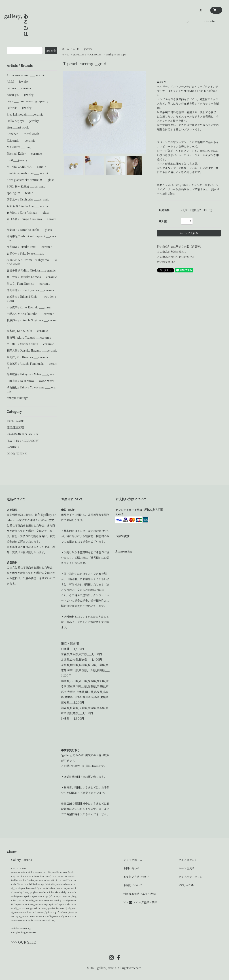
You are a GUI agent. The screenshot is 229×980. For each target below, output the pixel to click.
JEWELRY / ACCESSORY (87, 54)
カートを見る (187, 868)
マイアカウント (188, 860)
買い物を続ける (166, 262)
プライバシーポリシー (192, 877)
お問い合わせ (131, 868)
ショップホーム (133, 860)
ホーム (66, 49)
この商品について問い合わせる (176, 257)
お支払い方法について (137, 877)
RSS (181, 885)
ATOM (190, 885)
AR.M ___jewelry (83, 49)
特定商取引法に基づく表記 (140, 894)
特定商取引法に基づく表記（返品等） (180, 246)
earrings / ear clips (116, 54)
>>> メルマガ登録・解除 (140, 902)
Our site (209, 21)
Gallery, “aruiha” (22, 860)
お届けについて (133, 885)
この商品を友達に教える (172, 252)
